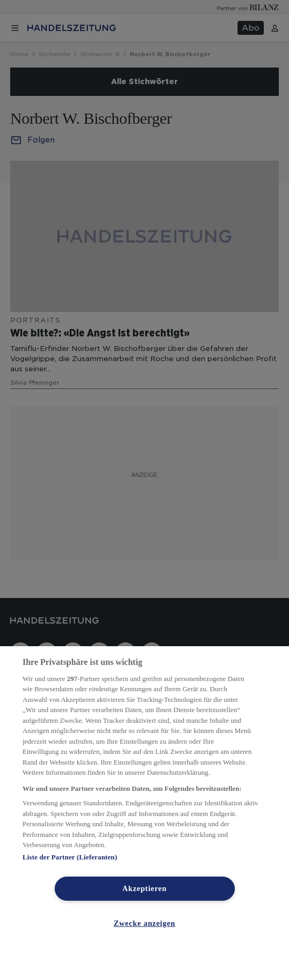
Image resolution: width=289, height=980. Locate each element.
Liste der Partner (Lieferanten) (70, 857)
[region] (144, 813)
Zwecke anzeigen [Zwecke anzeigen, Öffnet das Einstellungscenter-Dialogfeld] (144, 923)
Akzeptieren (144, 888)
